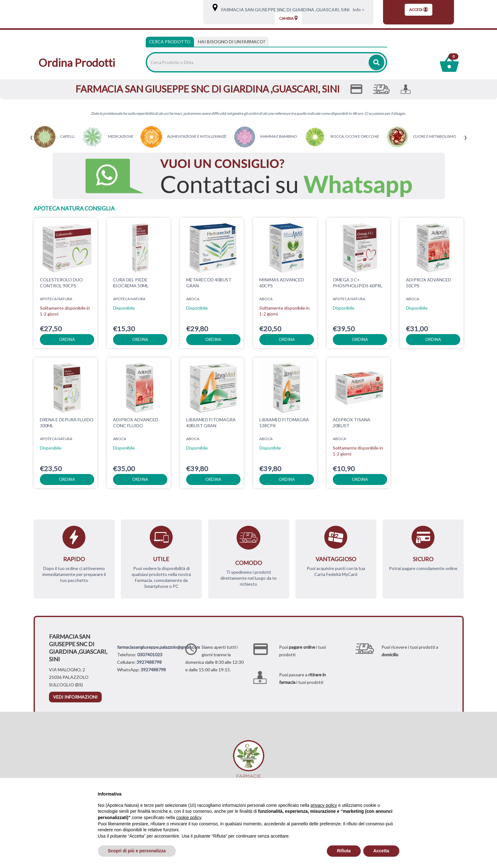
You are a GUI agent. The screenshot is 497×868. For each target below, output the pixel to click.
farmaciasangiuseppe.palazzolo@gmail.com (159, 647)
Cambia (288, 18)
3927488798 (149, 662)
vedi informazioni (75, 697)
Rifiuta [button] (344, 851)
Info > (358, 10)
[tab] (232, 42)
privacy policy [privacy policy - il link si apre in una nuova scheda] (324, 805)
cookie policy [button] (189, 817)
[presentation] (32, 138)
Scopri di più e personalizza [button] (137, 851)
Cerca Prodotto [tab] (170, 42)
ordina (67, 339)
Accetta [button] (381, 851)
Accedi (419, 9)
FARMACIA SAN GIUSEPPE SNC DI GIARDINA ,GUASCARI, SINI (284, 10)
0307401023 (150, 655)
